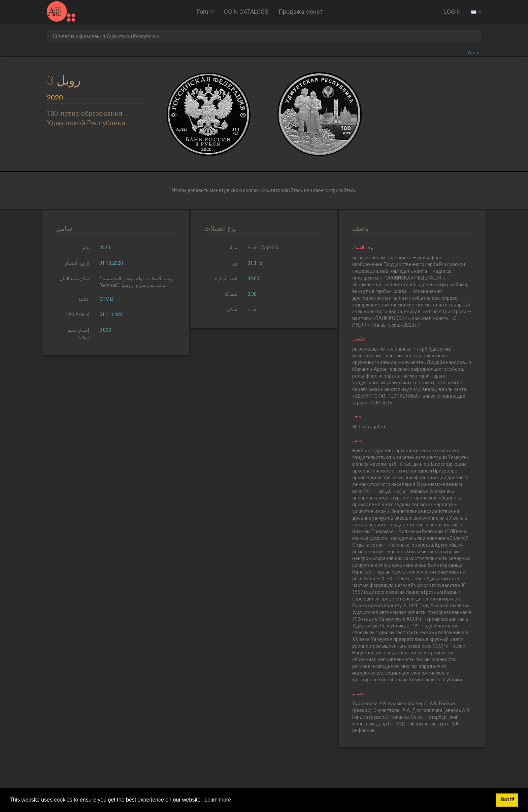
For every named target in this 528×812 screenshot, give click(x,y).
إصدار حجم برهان (78, 333)
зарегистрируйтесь (335, 190)
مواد (233, 248)
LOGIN (453, 12)
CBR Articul (77, 315)
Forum (205, 12)
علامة (84, 299)
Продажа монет (301, 12)
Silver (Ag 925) (263, 248)
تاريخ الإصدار (77, 263)
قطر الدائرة (226, 279)
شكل (232, 310)
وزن (233, 263)
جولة (252, 310)
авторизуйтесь (287, 190)
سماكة (231, 294)
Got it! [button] (507, 800)
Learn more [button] (218, 800)
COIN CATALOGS (246, 12)
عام (86, 248)
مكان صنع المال (74, 279)
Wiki (473, 53)
